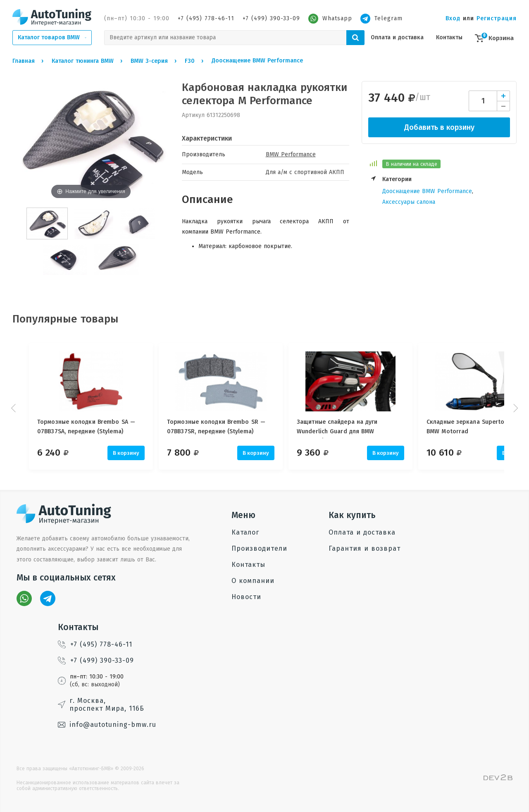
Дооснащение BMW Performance (427, 191)
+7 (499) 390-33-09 (271, 18)
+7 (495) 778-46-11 (206, 18)
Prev (14, 408)
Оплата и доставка (397, 37)
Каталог (245, 532)
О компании (253, 581)
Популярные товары (66, 319)
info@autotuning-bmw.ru (107, 725)
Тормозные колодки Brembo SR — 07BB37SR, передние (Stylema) (223, 426)
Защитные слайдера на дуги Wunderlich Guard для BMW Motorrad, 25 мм (350, 428)
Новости (246, 597)
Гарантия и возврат (365, 548)
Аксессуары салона (409, 202)
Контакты (449, 37)
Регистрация (497, 18)
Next (515, 408)
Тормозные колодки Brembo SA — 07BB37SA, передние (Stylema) (86, 426)
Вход (453, 18)
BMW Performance (291, 154)
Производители (259, 548)
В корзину (126, 453)
